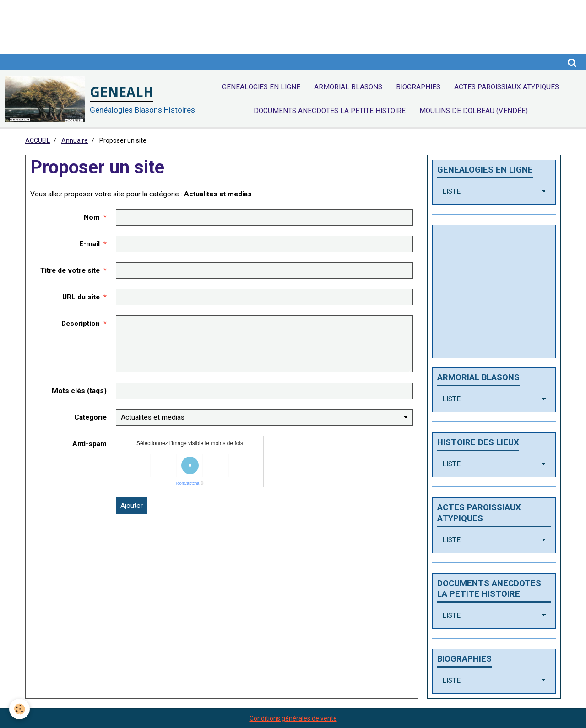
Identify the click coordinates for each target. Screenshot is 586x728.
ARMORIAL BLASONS (348, 87)
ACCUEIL (38, 140)
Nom (92, 217)
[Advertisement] (167, 21)
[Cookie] (19, 709)
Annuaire (75, 140)
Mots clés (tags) (79, 391)
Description (81, 324)
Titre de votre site (70, 270)
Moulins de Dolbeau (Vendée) (474, 111)
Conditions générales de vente (293, 718)
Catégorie (90, 417)
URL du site (81, 297)
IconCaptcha (188, 483)
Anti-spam (90, 444)
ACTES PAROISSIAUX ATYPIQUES (507, 87)
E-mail (90, 244)
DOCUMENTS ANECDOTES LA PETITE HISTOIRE (330, 111)
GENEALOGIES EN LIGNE (261, 87)
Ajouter (132, 506)
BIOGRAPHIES (418, 87)
